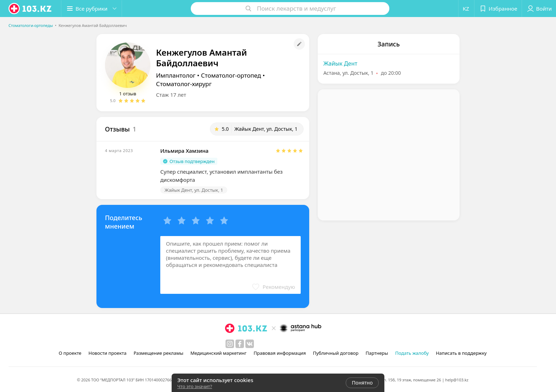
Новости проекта (107, 353)
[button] (91, 9)
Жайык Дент (340, 63)
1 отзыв (128, 94)
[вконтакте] (250, 344)
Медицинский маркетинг (218, 353)
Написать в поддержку (461, 353)
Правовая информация (280, 353)
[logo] (30, 9)
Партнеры (377, 353)
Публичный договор (335, 353)
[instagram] (230, 344)
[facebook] (240, 344)
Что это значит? (195, 386)
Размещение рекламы (159, 353)
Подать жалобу (412, 353)
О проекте (70, 353)
